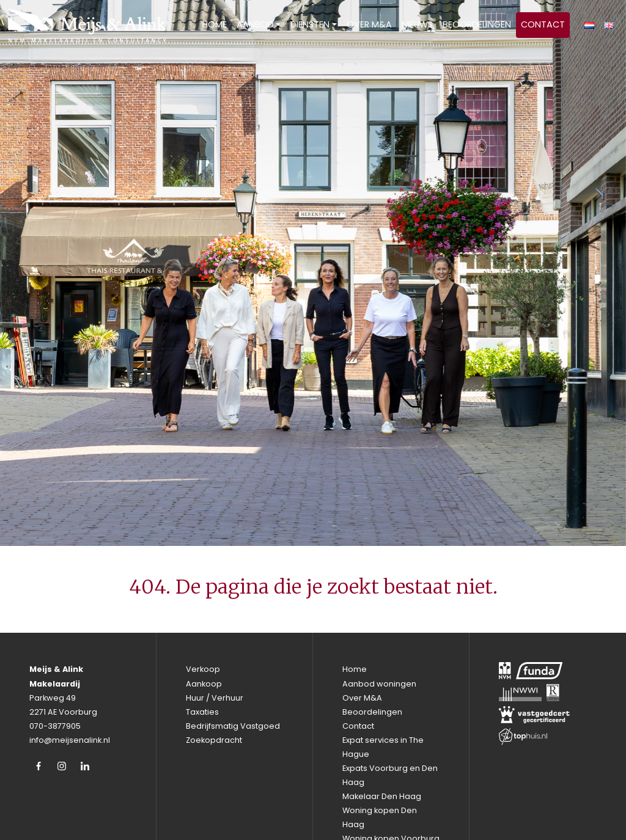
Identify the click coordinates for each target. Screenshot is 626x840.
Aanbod (255, 24)
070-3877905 (55, 726)
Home (215, 24)
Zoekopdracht (214, 740)
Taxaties (202, 712)
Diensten (310, 24)
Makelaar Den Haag (382, 796)
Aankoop (204, 684)
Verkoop (203, 669)
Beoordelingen (477, 24)
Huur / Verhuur (215, 698)
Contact (543, 24)
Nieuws (417, 24)
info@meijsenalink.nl (70, 740)
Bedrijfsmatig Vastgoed (233, 726)
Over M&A (369, 24)
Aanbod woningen (379, 684)
